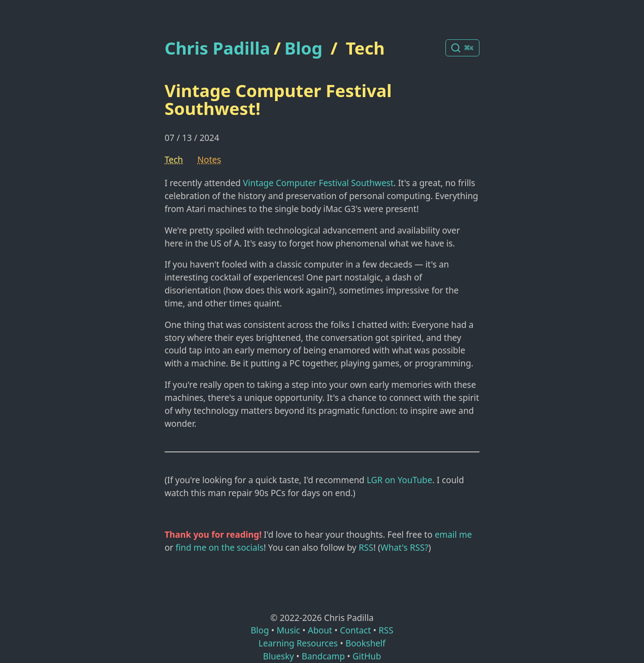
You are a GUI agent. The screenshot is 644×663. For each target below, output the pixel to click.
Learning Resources (298, 643)
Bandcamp (323, 656)
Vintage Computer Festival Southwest (318, 183)
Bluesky (278, 656)
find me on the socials (220, 547)
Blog (303, 48)
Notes (209, 159)
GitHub (367, 656)
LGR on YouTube (400, 480)
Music (288, 630)
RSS (366, 547)
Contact (355, 630)
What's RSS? (405, 547)
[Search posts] (462, 48)
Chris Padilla (217, 48)
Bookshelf (366, 643)
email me (453, 534)
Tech (365, 48)
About (320, 630)
